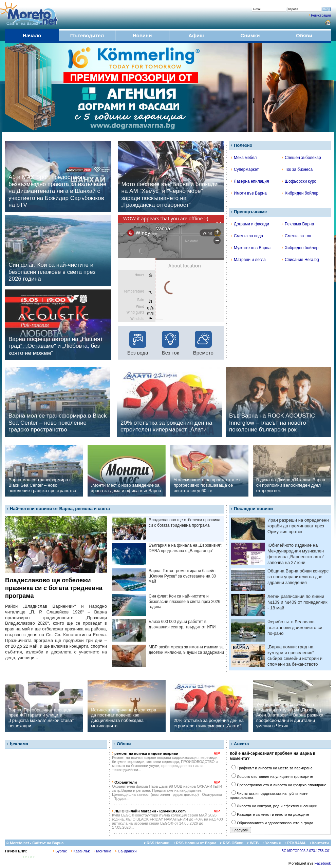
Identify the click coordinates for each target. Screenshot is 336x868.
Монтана (102, 851)
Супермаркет (245, 169)
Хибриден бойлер (300, 193)
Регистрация (321, 15)
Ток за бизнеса (297, 169)
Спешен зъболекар (301, 158)
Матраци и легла (248, 260)
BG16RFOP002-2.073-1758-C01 (306, 851)
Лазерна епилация (250, 181)
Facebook (323, 863)
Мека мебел (244, 158)
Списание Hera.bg (300, 260)
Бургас (60, 851)
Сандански (126, 851)
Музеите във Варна (251, 248)
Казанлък (80, 851)
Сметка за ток (296, 236)
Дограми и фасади (250, 224)
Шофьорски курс (299, 181)
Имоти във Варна (249, 193)
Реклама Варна (298, 224)
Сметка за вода (247, 236)
